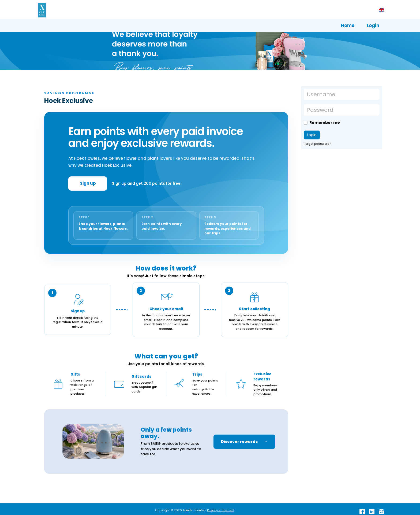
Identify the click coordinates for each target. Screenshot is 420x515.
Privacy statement (221, 510)
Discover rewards (244, 442)
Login (373, 25)
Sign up (88, 183)
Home (348, 25)
